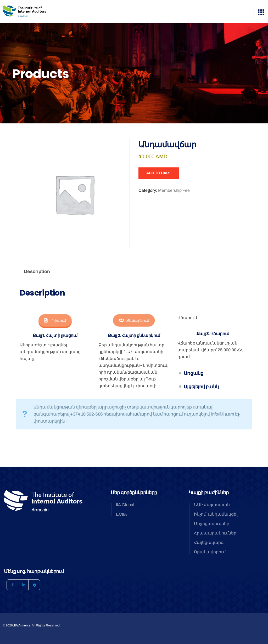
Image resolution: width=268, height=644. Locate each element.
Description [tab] (37, 271)
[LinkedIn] (23, 585)
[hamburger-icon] (259, 12)
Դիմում (55, 321)
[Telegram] (35, 585)
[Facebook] (12, 585)
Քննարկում (134, 321)
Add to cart (159, 173)
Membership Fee (174, 190)
